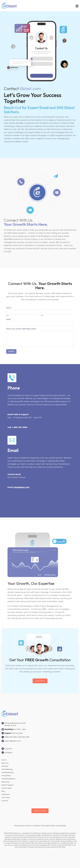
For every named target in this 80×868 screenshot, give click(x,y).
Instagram (8, 752)
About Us (5, 763)
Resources (6, 782)
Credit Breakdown (8, 779)
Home (4, 760)
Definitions (6, 794)
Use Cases (6, 797)
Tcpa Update (61, 826)
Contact (5, 801)
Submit (11, 351)
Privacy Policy (19, 826)
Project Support (7, 785)
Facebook (8, 749)
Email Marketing (7, 772)
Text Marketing (7, 769)
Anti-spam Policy (48, 826)
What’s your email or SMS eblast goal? (22, 329)
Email (9, 319)
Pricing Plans (6, 776)
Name (9, 308)
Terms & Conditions (33, 826)
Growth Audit (7, 788)
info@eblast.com (21, 487)
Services (5, 766)
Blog (3, 791)
